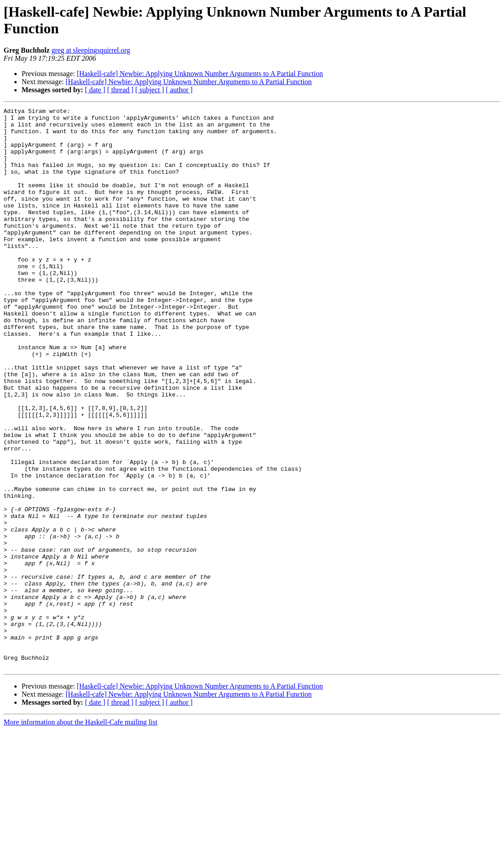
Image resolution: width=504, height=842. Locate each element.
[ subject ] (150, 90)
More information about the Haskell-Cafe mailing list (80, 834)
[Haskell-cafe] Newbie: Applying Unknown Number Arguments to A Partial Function (200, 74)
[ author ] (179, 90)
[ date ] (95, 90)
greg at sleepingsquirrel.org (91, 50)
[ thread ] (120, 90)
